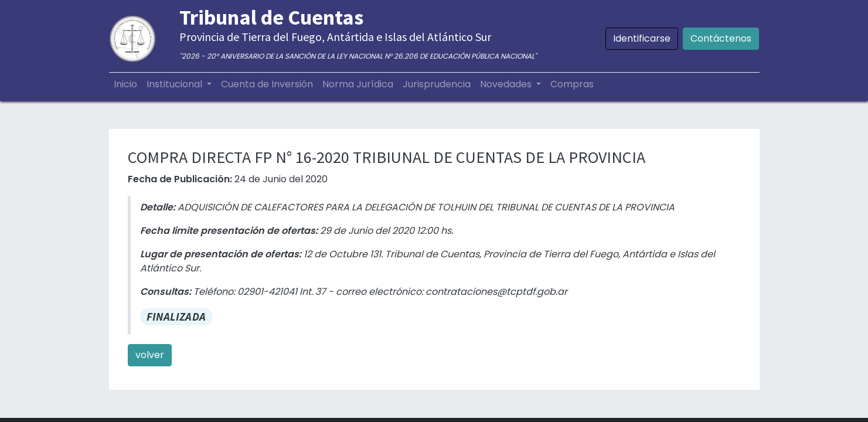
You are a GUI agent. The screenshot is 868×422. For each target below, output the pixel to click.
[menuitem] (125, 84)
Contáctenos (721, 38)
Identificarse (642, 38)
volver (150, 355)
